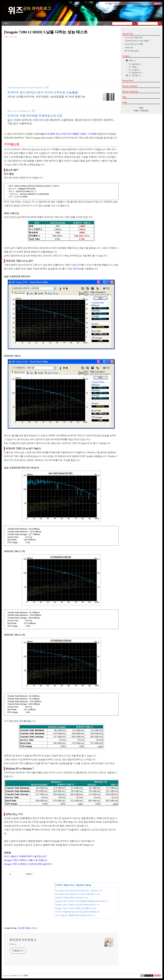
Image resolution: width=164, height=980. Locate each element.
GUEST (150, 3)
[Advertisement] (28, 904)
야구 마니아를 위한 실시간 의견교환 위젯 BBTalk (76, 912)
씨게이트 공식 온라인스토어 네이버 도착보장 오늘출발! (43, 92)
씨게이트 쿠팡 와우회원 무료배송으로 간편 (35, 116)
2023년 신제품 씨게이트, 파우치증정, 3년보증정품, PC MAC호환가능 (46, 97)
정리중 (59, 885)
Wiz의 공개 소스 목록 (134, 44)
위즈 (26, 975)
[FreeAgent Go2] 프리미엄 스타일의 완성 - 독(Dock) (77, 891)
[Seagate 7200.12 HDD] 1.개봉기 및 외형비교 (26, 860)
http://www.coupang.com (19, 111)
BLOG (108, 3)
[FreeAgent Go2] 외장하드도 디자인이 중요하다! (75, 894)
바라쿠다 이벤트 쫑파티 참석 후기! (70, 898)
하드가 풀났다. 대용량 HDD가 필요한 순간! (25, 856)
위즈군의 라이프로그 (23, 940)
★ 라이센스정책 (132, 51)
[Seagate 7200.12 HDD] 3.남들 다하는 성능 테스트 (46, 32)
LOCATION (140, 3)
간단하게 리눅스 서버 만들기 (137, 41)
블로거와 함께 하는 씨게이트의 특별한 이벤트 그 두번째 (69, 134)
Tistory (15, 975)
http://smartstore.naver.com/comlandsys (25, 88)
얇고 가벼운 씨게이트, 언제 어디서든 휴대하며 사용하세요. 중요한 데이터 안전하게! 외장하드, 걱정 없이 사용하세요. (61, 122)
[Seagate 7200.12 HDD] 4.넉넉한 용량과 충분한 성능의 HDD (80, 901)
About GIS (129, 47)
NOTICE (116, 3)
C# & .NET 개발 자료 (134, 37)
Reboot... (14, 944)
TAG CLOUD (127, 3)
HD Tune (77, 269)
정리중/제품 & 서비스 (28, 928)
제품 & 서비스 (69, 885)
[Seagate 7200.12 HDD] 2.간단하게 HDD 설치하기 (28, 864)
